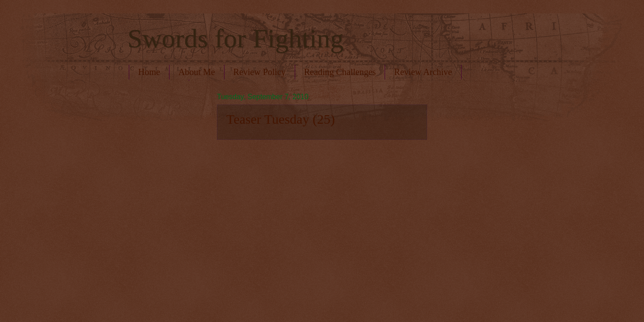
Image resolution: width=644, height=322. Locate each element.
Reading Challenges (340, 72)
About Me (197, 72)
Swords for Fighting (235, 38)
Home (149, 72)
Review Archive (423, 72)
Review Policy (260, 72)
